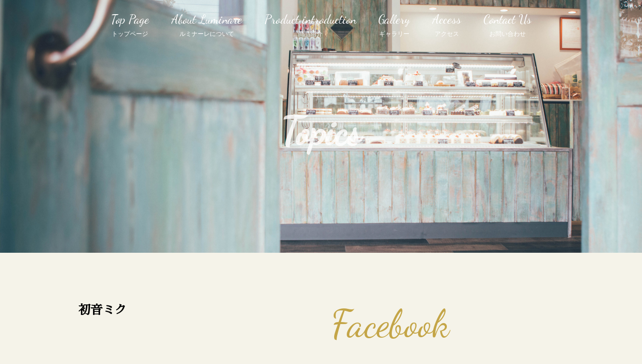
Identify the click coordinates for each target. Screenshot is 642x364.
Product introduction (310, 26)
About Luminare (207, 26)
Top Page (130, 26)
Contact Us (507, 26)
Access (447, 26)
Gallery (394, 26)
